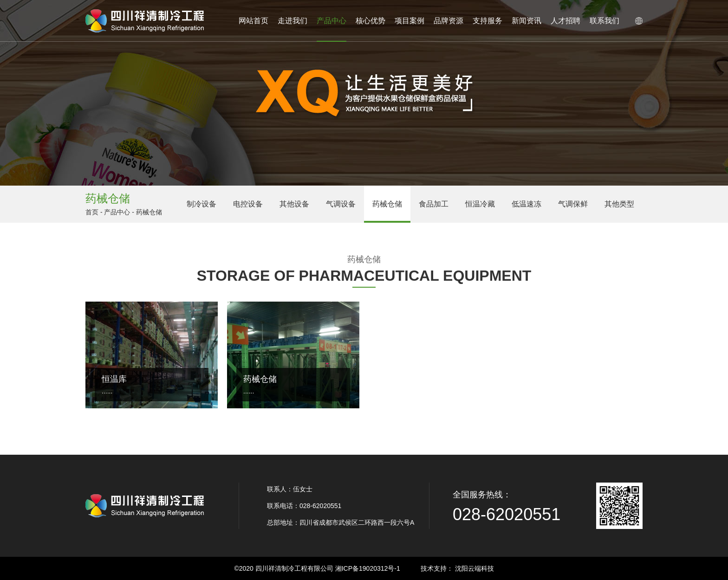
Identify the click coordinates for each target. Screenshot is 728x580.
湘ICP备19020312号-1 (368, 568)
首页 (92, 212)
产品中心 (331, 29)
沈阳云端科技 (474, 568)
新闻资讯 (526, 21)
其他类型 (619, 204)
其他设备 (294, 204)
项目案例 (409, 21)
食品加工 (434, 204)
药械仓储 (387, 204)
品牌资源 (448, 21)
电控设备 (248, 204)
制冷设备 (201, 204)
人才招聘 (565, 21)
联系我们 (604, 21)
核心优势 (370, 21)
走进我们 (292, 21)
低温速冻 (526, 204)
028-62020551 (507, 514)
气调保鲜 (573, 204)
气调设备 (341, 204)
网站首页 (253, 21)
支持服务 (487, 21)
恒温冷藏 (480, 204)
